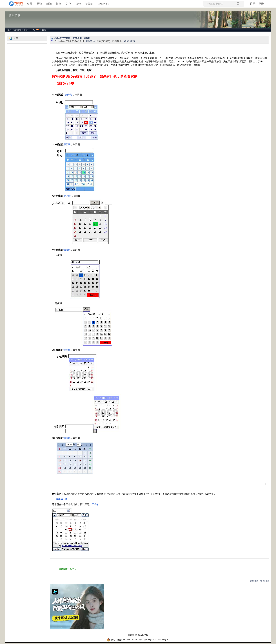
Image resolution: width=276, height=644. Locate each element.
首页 (9, 30)
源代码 (68, 95)
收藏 (126, 41)
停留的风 (15, 16)
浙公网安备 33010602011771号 (124, 640)
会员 (30, 4)
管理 (44, 30)
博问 (59, 4)
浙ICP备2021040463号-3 (156, 640)
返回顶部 (265, 581)
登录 (261, 4)
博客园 (131, 635)
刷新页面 (254, 581)
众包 (78, 4)
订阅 (33, 30)
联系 (26, 30)
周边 (39, 4)
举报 (133, 41)
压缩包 (95, 504)
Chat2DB (103, 4)
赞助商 (89, 4)
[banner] (14, 4)
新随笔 (18, 30)
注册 (253, 4)
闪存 (68, 4)
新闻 (49, 4)
